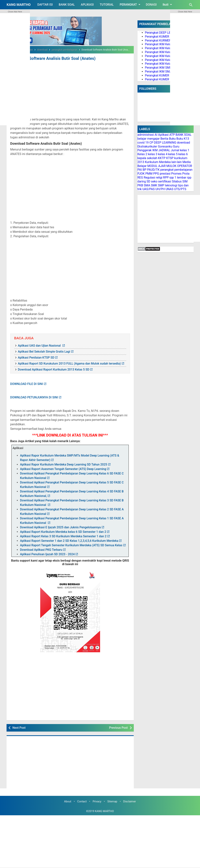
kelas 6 (183, 154)
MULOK (171, 166)
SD (148, 181)
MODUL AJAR (156, 166)
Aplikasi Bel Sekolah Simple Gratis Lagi (44, 351)
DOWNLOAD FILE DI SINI (27, 384)
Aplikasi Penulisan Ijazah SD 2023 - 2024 (47, 554)
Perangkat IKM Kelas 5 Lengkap (166, 60)
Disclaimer (130, 801)
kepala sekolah (147, 158)
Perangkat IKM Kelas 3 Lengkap (166, 52)
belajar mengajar (149, 139)
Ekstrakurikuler (147, 146)
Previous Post (118, 727)
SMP (161, 185)
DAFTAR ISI (45, 5)
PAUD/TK (153, 170)
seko (154, 181)
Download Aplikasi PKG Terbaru (41, 550)
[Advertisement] (70, 89)
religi (159, 178)
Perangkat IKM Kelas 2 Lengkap (166, 48)
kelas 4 (163, 154)
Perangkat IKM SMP (158, 68)
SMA (147, 185)
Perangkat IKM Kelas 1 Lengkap (166, 44)
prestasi (165, 174)
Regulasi (149, 178)
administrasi (146, 135)
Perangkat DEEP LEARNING (163, 33)
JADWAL (164, 150)
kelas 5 (173, 154)
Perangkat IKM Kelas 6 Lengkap (166, 64)
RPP (166, 178)
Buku (172, 139)
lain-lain (177, 162)
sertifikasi (165, 181)
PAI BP (142, 170)
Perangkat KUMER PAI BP (162, 75)
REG (140, 178)
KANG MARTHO (19, 5)
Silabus (177, 181)
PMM (149, 174)
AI (156, 135)
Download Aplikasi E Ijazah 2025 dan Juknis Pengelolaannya (60, 527)
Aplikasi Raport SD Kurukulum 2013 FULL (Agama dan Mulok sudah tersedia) (69, 363)
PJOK (141, 174)
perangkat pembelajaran (176, 170)
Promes (176, 174)
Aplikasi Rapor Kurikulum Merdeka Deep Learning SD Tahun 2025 (64, 464)
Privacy (97, 801)
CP (151, 143)
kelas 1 (184, 150)
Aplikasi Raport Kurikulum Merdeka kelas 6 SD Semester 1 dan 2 (63, 532)
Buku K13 (183, 139)
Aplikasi (163, 135)
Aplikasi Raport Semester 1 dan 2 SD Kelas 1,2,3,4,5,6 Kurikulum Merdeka (69, 541)
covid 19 (143, 143)
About (68, 801)
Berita (164, 139)
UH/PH (160, 189)
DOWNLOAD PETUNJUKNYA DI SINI (34, 397)
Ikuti (168, 4)
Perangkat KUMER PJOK (161, 79)
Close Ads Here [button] (15, 12)
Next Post (19, 727)
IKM (155, 150)
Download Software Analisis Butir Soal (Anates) (50, 58)
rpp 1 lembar (178, 178)
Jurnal (175, 150)
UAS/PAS (149, 189)
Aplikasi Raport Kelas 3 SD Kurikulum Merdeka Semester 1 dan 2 (63, 536)
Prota (186, 174)
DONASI (151, 5)
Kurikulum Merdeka (158, 162)
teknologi (171, 185)
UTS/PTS (180, 189)
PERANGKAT (131, 4)
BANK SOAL (67, 5)
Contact (82, 801)
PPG (156, 174)
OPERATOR (185, 166)
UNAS (170, 189)
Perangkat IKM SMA (158, 72)
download (184, 143)
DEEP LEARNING (165, 143)
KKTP (162, 158)
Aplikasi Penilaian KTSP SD (36, 357)
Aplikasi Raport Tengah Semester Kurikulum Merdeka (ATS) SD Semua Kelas (71, 545)
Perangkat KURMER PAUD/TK (165, 40)
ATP (172, 135)
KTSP (170, 158)
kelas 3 (153, 154)
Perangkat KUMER (157, 37)
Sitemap (112, 801)
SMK (154, 185)
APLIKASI (87, 5)
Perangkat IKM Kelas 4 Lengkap (166, 56)
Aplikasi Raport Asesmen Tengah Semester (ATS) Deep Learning (63, 469)
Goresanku (165, 146)
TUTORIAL (107, 5)
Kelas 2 (142, 154)
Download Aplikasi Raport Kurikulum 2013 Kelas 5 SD (54, 369)
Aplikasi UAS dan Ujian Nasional (40, 345)
